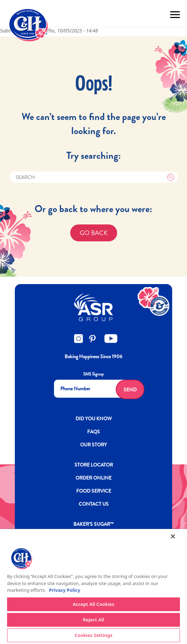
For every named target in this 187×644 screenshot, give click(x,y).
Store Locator (94, 465)
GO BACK (94, 233)
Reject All (93, 620)
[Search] (94, 177)
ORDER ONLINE (93, 478)
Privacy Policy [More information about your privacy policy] (65, 590)
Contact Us (94, 504)
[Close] (173, 536)
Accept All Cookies (93, 604)
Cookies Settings (94, 635)
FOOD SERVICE (94, 491)
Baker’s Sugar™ (93, 524)
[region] (93, 586)
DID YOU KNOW (94, 419)
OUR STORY (93, 445)
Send (130, 390)
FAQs (93, 432)
